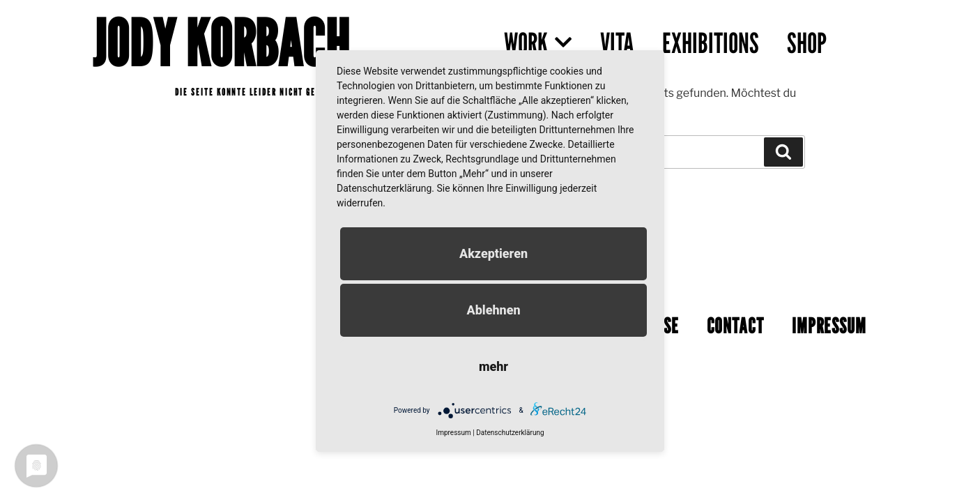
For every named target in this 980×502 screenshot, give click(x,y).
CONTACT (735, 321)
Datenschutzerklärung (510, 433)
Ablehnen (493, 310)
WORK (538, 43)
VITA (617, 43)
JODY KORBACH (221, 43)
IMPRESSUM (829, 321)
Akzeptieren (493, 253)
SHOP (807, 43)
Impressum (453, 433)
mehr (493, 366)
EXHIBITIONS (711, 43)
